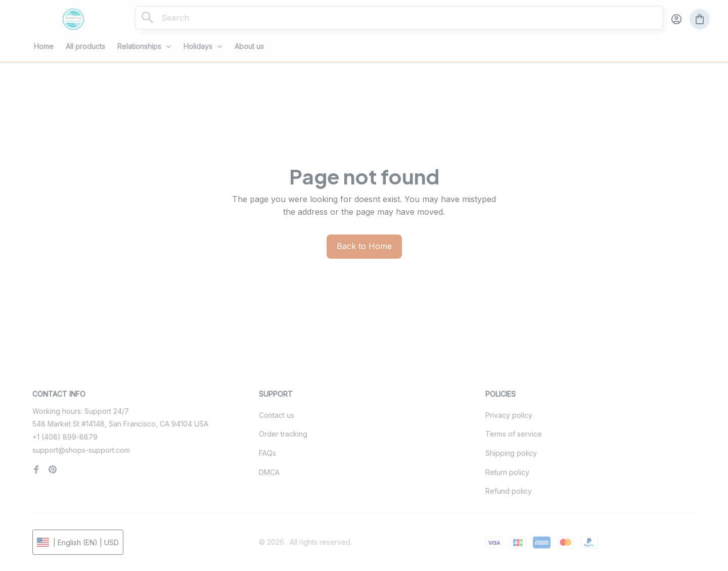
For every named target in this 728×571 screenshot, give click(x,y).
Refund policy (509, 491)
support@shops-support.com (81, 450)
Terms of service (514, 434)
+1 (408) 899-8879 (65, 437)
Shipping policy (511, 453)
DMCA (269, 472)
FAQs (267, 453)
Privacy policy (509, 415)
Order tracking (283, 434)
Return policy (507, 472)
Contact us (277, 415)
